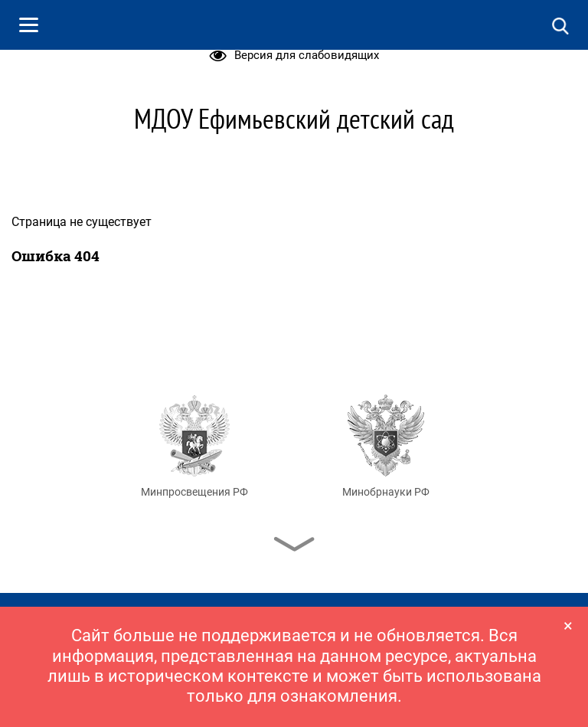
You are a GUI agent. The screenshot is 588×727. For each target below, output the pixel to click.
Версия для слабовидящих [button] (294, 55)
